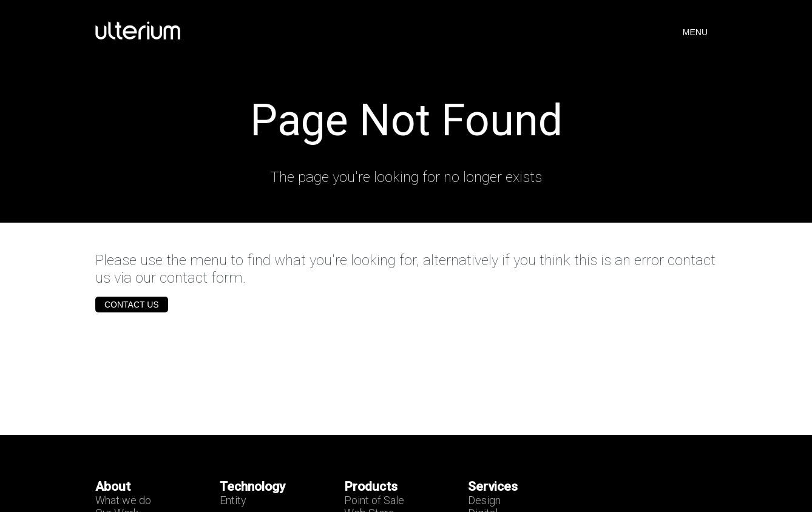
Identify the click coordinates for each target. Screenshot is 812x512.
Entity (233, 500)
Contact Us (132, 305)
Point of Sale (374, 500)
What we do (123, 500)
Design (484, 500)
